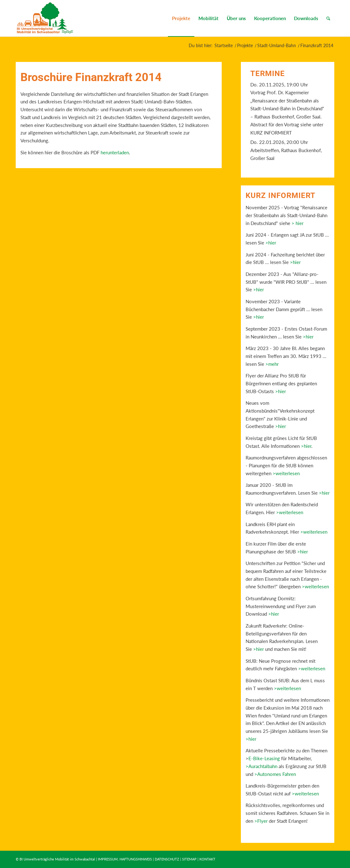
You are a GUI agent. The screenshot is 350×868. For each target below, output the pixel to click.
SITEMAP (189, 859)
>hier (271, 243)
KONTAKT (207, 859)
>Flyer (261, 821)
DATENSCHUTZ (167, 859)
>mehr (272, 364)
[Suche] (328, 18)
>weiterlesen (286, 473)
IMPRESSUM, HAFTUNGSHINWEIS (125, 859)
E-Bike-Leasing (264, 758)
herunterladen (114, 152)
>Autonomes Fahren (275, 774)
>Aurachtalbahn (261, 766)
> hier (297, 223)
